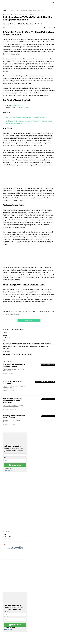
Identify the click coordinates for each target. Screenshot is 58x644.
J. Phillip (5, 336)
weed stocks (6, 348)
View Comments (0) (29, 320)
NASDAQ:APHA (18, 105)
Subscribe (15, 465)
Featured (7, 15)
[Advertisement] (14, 515)
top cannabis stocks (24, 347)
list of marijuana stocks (39, 345)
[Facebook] (5, 536)
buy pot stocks (18, 345)
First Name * (7, 452)
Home (4, 10)
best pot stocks (36, 343)
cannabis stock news (27, 345)
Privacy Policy (8, 470)
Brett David (6, 409)
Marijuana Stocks (7, 347)
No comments (8, 28)
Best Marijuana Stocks (26, 343)
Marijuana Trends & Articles (22, 15)
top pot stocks (45, 347)
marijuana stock (50, 345)
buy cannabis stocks (45, 343)
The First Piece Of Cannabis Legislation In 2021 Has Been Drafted (26, 117)
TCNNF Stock (15, 347)
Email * (6, 458)
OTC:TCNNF (25, 108)
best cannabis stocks (14, 343)
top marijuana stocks (35, 347)
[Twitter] (10, 536)
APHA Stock (6, 343)
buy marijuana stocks (8, 345)
